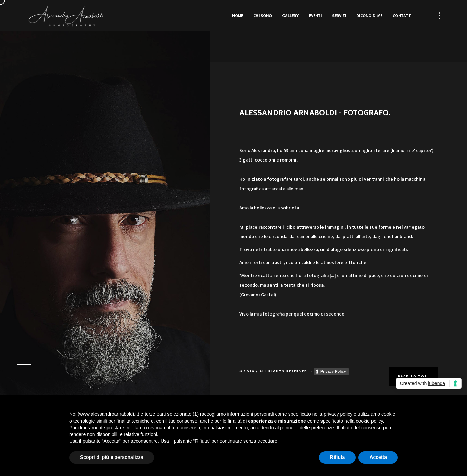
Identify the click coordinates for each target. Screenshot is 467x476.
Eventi (315, 16)
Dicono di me (369, 16)
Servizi (339, 16)
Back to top (413, 376)
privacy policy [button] (338, 414)
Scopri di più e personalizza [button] (112, 457)
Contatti (402, 16)
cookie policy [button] (369, 421)
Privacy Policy (333, 371)
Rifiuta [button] (338, 457)
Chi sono (263, 16)
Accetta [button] (378, 457)
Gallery (290, 16)
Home (238, 16)
